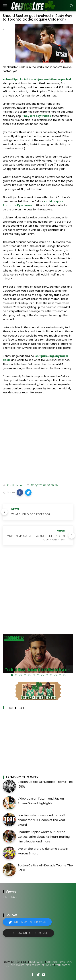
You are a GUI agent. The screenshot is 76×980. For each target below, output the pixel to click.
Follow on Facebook (30, 933)
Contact (52, 962)
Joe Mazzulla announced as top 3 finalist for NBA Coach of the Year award (41, 820)
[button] (20, 492)
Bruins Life (48, 965)
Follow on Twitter (29, 922)
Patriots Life (33, 965)
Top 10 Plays (65, 962)
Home (32, 962)
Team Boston (63, 965)
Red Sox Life (17, 965)
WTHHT (41, 962)
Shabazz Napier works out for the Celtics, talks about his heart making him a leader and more (44, 837)
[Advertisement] (38, 440)
